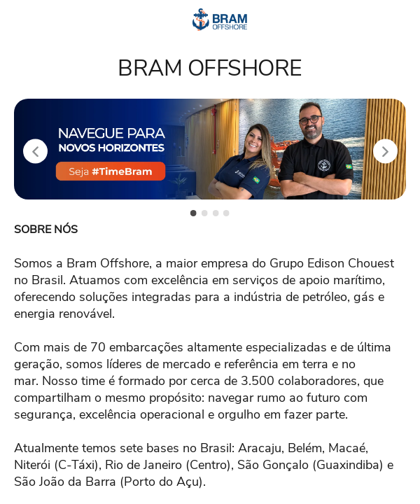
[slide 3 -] (215, 213)
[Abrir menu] (27, 20)
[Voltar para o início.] (220, 19)
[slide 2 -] (205, 213)
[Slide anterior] (35, 152)
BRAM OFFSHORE (210, 68)
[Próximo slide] (385, 152)
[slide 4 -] (226, 213)
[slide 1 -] (194, 213)
